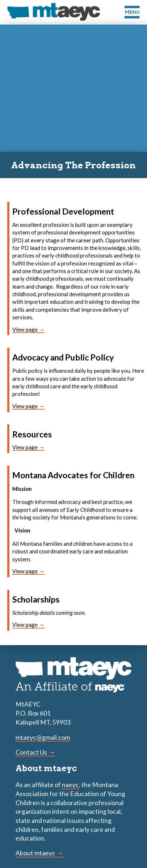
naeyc (70, 785)
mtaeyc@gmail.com (43, 737)
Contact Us (31, 752)
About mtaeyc (35, 853)
